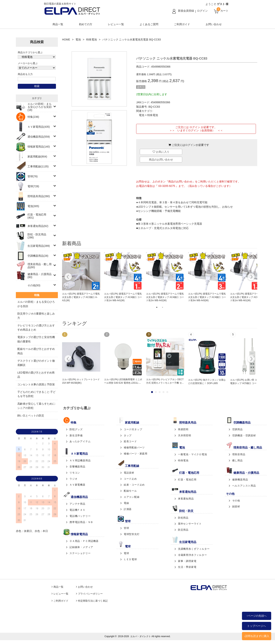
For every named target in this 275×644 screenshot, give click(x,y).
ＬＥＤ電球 (130, 559)
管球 (126, 528)
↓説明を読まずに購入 (257, 636)
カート (224, 11)
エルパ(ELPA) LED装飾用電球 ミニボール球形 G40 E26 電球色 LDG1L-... (123, 381)
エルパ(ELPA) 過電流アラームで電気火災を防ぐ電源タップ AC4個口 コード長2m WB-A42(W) (165, 297)
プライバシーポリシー (90, 594)
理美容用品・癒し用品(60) (40, 266)
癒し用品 (237, 460)
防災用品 (183, 530)
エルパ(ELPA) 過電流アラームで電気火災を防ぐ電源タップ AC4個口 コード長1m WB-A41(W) (123, 297)
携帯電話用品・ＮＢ (81, 522)
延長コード (130, 441)
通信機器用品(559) (39, 137)
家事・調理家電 (187, 561)
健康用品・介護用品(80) (40, 276)
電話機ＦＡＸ (77, 510)
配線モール (130, 491)
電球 (126, 553)
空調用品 (237, 429)
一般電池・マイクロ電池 (192, 454)
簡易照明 (183, 429)
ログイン (202, 11)
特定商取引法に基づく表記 (93, 601)
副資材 (236, 506)
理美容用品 (239, 454)
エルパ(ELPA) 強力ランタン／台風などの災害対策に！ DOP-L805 (207, 382)
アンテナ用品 (77, 504)
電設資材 (129, 473)
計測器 (128, 509)
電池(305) (33, 206)
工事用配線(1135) (38, 166)
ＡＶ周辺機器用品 (80, 460)
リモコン (75, 473)
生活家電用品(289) (39, 246)
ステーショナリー (80, 553)
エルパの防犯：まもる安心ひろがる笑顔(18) (40, 107)
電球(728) (33, 186)
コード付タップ (133, 429)
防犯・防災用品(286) (37, 236)
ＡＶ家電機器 (77, 485)
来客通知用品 (186, 499)
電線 (126, 503)
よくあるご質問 (149, 24)
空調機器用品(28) (38, 256)
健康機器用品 (240, 480)
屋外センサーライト (190, 524)
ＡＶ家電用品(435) (39, 127)
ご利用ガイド (182, 24)
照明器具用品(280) (39, 196)
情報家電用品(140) (39, 147)
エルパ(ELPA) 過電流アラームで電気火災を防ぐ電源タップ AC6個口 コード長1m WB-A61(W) (249, 297)
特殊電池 (91, 40)
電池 (78, 40)
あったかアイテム (80, 441)
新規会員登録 (186, 11)
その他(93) (34, 285)
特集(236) (33, 117)
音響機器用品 (77, 467)
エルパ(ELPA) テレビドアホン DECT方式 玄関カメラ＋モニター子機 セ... (165, 381)
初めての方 (86, 24)
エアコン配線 (132, 497)
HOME (66, 40)
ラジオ (73, 479)
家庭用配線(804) (37, 157)
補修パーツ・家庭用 (136, 454)
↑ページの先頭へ (257, 616)
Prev (68, 359)
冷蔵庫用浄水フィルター (192, 555)
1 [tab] (157, 307)
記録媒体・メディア (81, 547)
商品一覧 (58, 24)
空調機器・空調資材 (244, 435)
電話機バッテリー (80, 516)
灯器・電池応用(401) (37, 216)
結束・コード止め (134, 485)
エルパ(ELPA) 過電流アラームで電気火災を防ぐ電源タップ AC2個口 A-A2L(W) (81, 297)
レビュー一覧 (116, 24)
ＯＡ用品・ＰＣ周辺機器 (84, 541)
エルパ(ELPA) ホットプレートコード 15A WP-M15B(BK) (81, 381)
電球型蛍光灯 (132, 534)
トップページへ (256, 626)
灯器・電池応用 (187, 480)
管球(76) (33, 176)
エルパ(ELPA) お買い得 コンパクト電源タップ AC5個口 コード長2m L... (249, 382)
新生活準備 (76, 435)
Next (251, 277)
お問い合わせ (214, 24)
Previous (68, 277)
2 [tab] (163, 307)
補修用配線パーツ (134, 447)
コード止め (130, 479)
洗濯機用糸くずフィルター (194, 549)
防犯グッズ (76, 429)
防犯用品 (183, 518)
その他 (236, 501)
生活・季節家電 (187, 567)
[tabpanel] (81, 277)
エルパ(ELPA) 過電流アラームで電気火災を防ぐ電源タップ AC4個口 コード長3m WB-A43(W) (207, 297)
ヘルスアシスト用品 (244, 486)
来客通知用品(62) (38, 226)
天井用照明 (185, 435)
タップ (128, 435)
